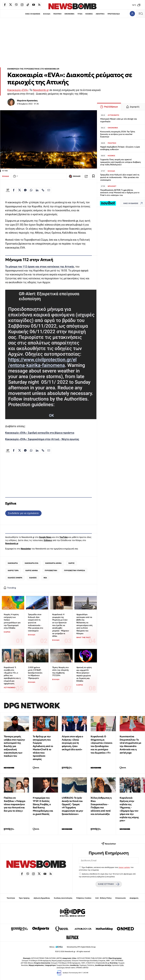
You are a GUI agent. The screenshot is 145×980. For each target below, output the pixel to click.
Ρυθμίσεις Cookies (84, 898)
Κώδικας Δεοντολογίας (63, 898)
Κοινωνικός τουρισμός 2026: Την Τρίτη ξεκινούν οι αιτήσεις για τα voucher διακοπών (118, 134)
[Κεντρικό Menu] (141, 14)
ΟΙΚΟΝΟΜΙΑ (69, 14)
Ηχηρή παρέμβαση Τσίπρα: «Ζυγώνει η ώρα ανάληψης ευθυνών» (120, 148)
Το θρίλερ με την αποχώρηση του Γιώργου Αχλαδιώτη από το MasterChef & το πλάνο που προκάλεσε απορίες (43, 748)
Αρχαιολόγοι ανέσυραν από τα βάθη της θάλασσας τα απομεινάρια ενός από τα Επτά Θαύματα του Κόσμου (84, 624)
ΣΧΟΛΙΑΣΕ (75, 176)
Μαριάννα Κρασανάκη (27, 101)
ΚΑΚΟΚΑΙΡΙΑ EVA (32, 563)
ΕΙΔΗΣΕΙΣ (33, 578)
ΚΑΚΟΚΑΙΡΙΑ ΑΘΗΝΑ (53, 563)
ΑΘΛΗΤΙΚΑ (100, 14)
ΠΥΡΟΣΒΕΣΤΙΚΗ (51, 570)
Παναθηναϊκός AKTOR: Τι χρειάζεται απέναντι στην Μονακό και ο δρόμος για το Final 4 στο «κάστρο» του (120, 193)
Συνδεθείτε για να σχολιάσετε (23, 513)
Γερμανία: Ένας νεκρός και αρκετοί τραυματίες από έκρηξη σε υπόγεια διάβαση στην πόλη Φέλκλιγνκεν (120, 162)
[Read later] (93, 176)
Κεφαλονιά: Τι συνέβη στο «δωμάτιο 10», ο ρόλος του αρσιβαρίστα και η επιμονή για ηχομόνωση (12, 675)
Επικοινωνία (121, 898)
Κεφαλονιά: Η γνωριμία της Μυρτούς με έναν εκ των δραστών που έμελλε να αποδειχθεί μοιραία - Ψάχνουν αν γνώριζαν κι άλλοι (61, 625)
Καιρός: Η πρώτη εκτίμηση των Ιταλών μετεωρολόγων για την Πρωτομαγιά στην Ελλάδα (12, 621)
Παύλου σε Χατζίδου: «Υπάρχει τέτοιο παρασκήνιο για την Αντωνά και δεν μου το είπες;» (15, 804)
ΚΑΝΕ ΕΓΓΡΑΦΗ (109, 884)
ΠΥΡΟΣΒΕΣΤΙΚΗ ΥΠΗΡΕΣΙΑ (75, 570)
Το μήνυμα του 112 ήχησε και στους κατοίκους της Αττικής (40, 267)
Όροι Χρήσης (24, 898)
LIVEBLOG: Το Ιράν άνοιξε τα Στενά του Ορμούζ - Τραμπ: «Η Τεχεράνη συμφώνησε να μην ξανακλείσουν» (72, 806)
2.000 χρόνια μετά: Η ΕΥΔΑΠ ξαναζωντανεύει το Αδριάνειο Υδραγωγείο (35, 673)
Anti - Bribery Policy (103, 898)
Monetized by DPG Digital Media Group (81, 947)
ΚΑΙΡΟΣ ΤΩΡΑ (13, 570)
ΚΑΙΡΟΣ (72, 563)
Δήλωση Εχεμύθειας (42, 898)
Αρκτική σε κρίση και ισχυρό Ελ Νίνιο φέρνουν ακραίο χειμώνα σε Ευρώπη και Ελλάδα (84, 674)
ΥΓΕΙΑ (80, 14)
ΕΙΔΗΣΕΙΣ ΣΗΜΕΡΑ (15, 578)
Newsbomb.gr (41, 90)
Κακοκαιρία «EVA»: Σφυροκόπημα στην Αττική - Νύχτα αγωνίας (42, 439)
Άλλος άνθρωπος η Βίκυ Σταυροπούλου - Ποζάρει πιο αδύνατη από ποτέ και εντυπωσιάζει (101, 806)
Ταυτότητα (11, 898)
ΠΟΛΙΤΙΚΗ (57, 14)
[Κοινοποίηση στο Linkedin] (37, 190)
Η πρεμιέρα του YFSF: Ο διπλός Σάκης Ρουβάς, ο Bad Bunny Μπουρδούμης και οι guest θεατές (43, 806)
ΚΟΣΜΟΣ (89, 14)
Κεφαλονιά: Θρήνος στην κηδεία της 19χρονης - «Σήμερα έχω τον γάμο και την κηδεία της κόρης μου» (129, 809)
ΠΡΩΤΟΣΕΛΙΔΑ (114, 14)
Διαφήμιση (134, 898)
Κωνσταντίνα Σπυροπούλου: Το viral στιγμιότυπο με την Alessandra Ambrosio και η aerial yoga (130, 745)
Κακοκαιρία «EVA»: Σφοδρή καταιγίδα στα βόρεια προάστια (40, 433)
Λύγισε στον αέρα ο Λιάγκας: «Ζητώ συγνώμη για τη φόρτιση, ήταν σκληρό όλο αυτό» (72, 743)
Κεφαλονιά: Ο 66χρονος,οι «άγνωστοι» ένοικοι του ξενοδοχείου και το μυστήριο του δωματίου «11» (101, 745)
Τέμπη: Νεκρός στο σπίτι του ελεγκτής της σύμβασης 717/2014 (60, 671)
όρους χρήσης (124, 867)
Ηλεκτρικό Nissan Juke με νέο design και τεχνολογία (119, 120)
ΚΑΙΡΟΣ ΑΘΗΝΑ (32, 570)
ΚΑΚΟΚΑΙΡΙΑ (13, 563)
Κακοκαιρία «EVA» (18, 90)
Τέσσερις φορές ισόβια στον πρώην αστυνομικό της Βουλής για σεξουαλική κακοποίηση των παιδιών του (14, 746)
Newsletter (26, 549)
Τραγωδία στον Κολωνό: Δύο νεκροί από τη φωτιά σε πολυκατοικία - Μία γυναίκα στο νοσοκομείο (35, 623)
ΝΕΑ (45, 578)
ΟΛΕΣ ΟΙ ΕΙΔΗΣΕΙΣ (33, 14)
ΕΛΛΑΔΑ (47, 14)
